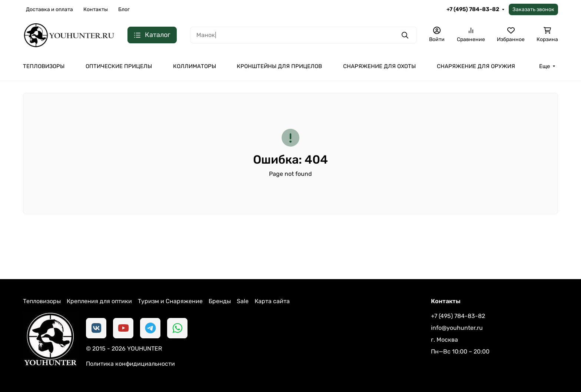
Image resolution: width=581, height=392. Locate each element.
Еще (545, 66)
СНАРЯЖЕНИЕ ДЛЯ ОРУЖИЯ (476, 66)
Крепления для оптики (99, 301)
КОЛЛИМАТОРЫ (195, 66)
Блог (124, 9)
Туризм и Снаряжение (170, 301)
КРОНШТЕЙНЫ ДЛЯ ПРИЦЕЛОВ (279, 66)
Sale (243, 301)
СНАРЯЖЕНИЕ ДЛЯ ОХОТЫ (379, 66)
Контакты (96, 9)
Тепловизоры (42, 301)
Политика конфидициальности (130, 364)
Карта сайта (272, 301)
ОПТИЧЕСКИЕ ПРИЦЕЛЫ (119, 66)
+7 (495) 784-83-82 (473, 9)
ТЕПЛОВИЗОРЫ (44, 66)
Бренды (220, 301)
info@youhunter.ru (457, 328)
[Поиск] (303, 35)
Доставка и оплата (49, 9)
